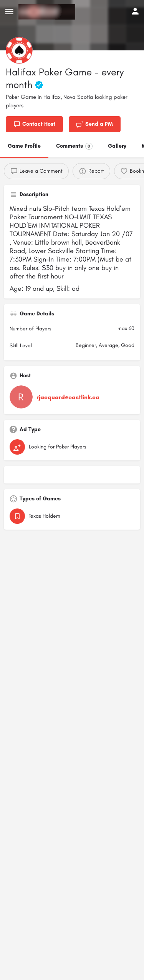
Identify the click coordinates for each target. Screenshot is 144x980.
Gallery (117, 146)
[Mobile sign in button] (135, 11)
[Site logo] (48, 12)
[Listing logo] (19, 50)
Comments (74, 146)
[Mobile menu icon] (9, 12)
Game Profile (24, 146)
